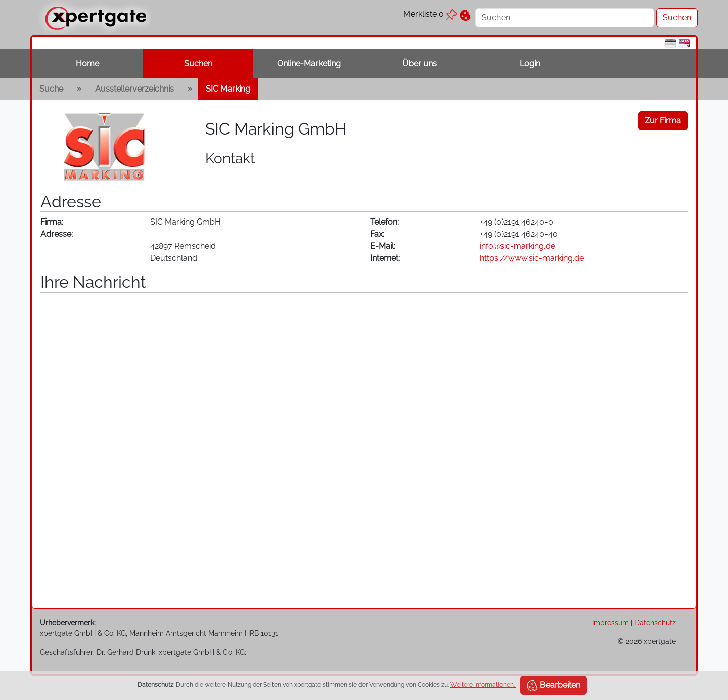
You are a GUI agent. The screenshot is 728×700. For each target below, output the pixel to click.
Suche (51, 89)
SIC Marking (228, 89)
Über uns (420, 63)
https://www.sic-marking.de (532, 258)
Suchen (198, 63)
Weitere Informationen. (483, 685)
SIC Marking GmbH (276, 129)
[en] (684, 43)
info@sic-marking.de (517, 246)
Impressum (610, 622)
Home (87, 63)
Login (530, 63)
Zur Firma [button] (663, 121)
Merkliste (430, 14)
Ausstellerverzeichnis (134, 89)
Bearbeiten (554, 686)
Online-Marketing (309, 63)
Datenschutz (655, 622)
